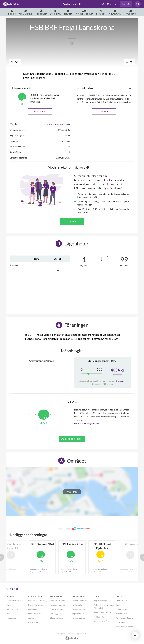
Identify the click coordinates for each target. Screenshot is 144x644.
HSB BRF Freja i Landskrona (57, 124)
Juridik (31, 618)
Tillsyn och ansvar (58, 609)
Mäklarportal (99, 617)
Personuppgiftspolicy (125, 618)
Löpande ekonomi (36, 605)
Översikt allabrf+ (14, 600)
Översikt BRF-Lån (79, 600)
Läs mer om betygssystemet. (87, 423)
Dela (15, 62)
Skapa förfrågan (57, 618)
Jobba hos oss (122, 609)
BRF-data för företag (103, 612)
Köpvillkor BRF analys (125, 627)
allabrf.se (108, 180)
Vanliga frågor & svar (103, 621)
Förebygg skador (57, 614)
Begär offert (34, 622)
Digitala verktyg (35, 609)
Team (118, 605)
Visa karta (72, 492)
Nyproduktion (78, 614)
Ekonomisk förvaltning (38, 600)
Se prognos (121, 381)
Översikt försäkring (58, 600)
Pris (8, 614)
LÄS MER (104, 112)
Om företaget (122, 600)
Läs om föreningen (72, 439)
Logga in (126, 4)
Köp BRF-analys (100, 600)
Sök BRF (13, 589)
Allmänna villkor (122, 614)
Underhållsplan (35, 614)
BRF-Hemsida (12, 609)
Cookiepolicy (121, 622)
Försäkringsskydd (58, 605)
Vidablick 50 (72, 4)
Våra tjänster (108, 4)
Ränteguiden (77, 605)
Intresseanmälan (79, 618)
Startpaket (11, 618)
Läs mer (40, 112)
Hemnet (10, 605)
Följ (129, 62)
